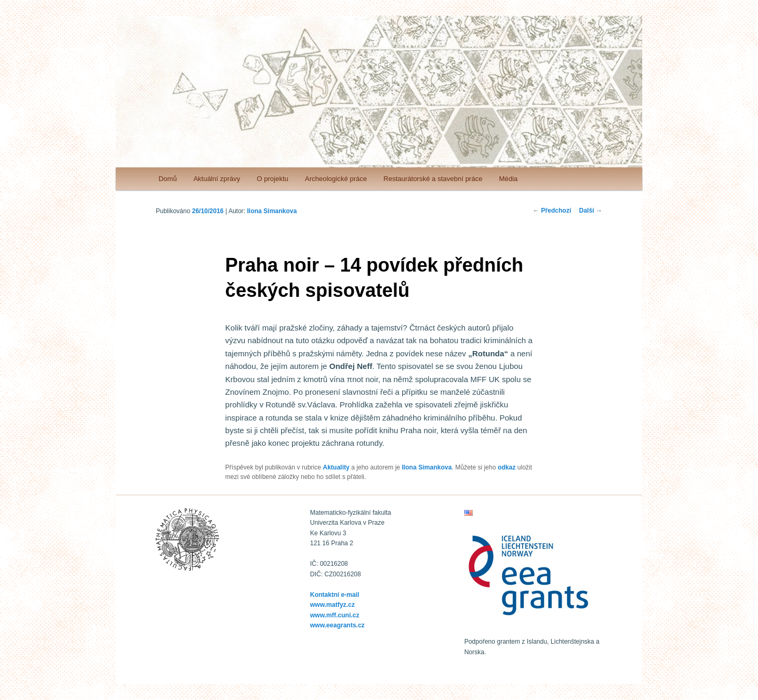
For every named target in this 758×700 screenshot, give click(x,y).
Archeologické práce (336, 179)
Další (591, 211)
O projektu (273, 179)
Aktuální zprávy (217, 179)
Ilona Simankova (272, 211)
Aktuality (336, 467)
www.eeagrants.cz (337, 625)
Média (508, 179)
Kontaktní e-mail (335, 595)
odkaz (506, 467)
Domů (168, 179)
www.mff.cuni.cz (335, 615)
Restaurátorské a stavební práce (433, 179)
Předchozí (552, 211)
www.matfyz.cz (332, 605)
